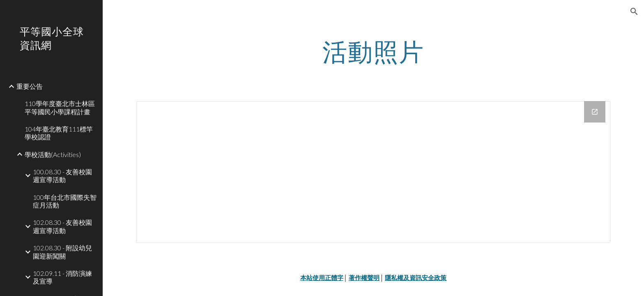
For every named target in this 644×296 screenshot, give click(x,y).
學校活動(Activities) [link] (53, 154)
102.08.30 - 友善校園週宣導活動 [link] (62, 226)
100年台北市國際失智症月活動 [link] (65, 201)
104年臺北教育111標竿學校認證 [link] (59, 133)
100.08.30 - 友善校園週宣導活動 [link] (62, 176)
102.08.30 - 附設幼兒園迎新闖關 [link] (62, 252)
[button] (634, 12)
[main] (373, 51)
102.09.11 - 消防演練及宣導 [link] (62, 277)
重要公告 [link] (30, 86)
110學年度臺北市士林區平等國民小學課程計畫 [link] (60, 107)
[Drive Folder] (373, 172)
